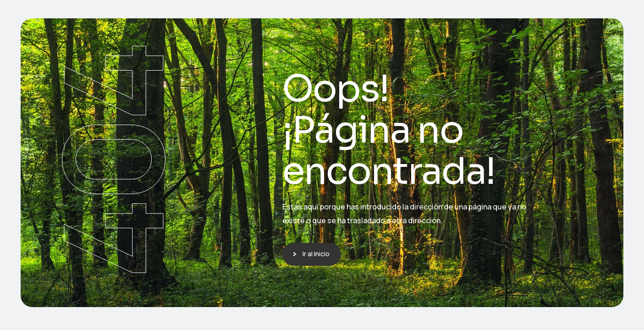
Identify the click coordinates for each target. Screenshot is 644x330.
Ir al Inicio (316, 254)
